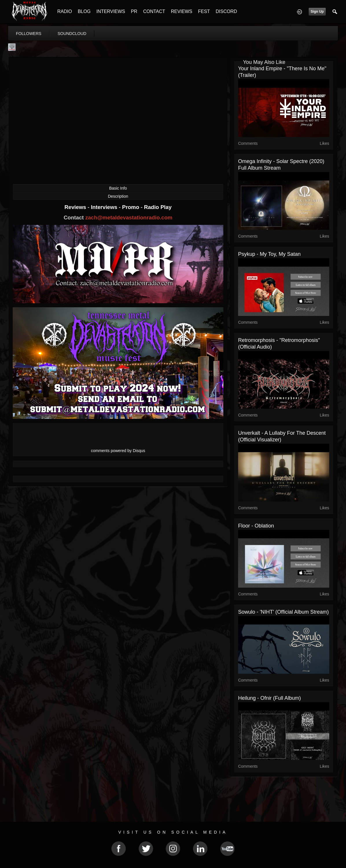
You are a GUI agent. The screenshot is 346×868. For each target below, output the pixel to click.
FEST (204, 11)
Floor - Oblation (256, 526)
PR (134, 11)
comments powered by (118, 451)
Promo (131, 207)
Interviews (105, 207)
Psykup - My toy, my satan (269, 254)
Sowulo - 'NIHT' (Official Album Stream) (284, 612)
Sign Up (317, 12)
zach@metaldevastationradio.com (129, 218)
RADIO (65, 11)
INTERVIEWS (111, 11)
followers (29, 34)
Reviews (76, 207)
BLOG (84, 11)
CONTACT (154, 11)
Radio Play (158, 207)
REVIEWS (182, 11)
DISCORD (226, 11)
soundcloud (72, 34)
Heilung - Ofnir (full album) (269, 698)
